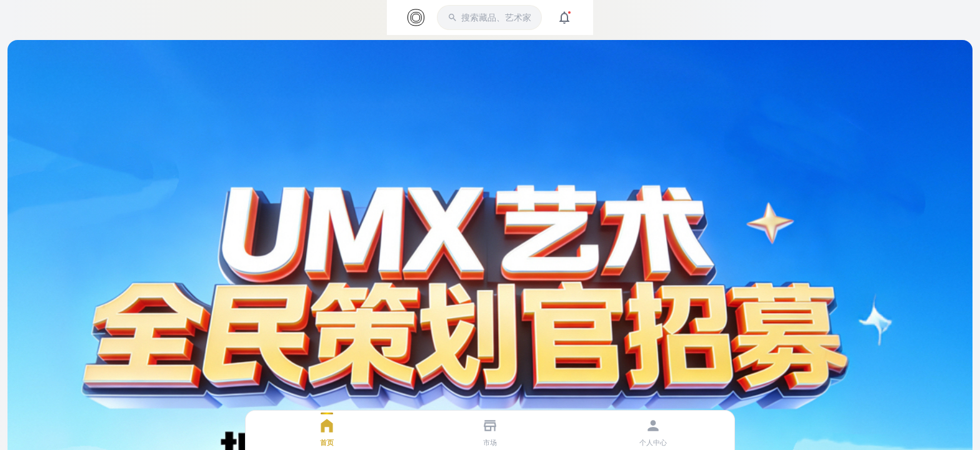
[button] (489, 17)
